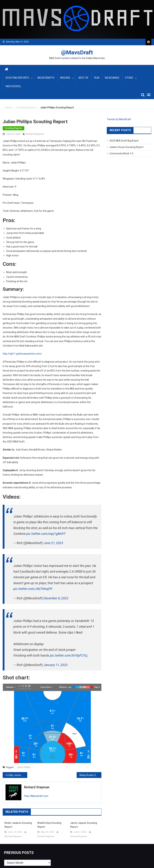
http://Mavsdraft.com (36, 796)
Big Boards (112, 78)
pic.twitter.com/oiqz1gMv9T (46, 534)
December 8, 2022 (56, 598)
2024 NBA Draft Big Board (124, 141)
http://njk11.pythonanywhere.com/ (22, 354)
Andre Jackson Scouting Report (18, 825)
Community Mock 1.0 (121, 153)
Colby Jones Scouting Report (17, 775)
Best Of (84, 78)
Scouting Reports (17, 78)
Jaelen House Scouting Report (126, 147)
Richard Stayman (35, 134)
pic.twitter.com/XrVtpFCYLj (69, 655)
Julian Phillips (24, 767)
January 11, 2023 (56, 665)
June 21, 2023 (53, 543)
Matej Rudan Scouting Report (90, 775)
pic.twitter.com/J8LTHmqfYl (33, 589)
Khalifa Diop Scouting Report (49, 825)
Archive (65, 78)
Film (97, 78)
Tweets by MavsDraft (119, 119)
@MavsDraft (77, 52)
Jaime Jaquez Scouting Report (84, 825)
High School (13, 86)
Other (129, 78)
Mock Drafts (46, 78)
